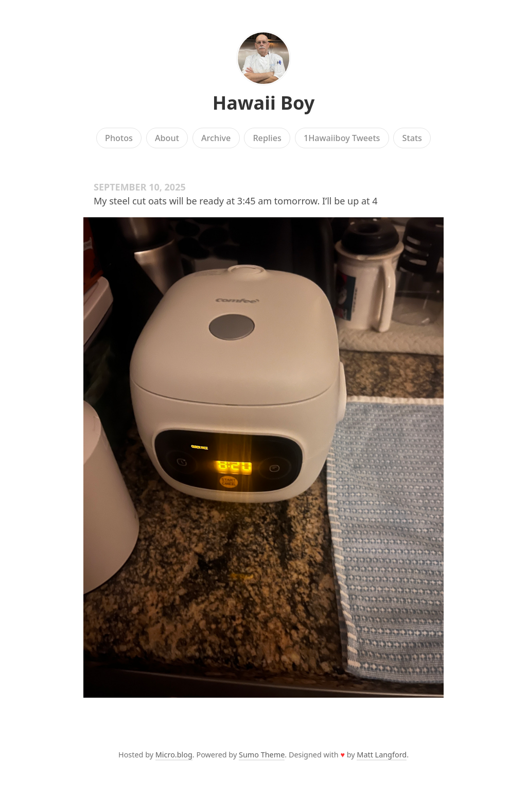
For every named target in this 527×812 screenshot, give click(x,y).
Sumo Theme (262, 755)
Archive (216, 138)
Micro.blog (174, 755)
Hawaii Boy (264, 103)
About (167, 138)
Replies (267, 138)
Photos (119, 138)
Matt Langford (382, 755)
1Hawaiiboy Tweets (342, 138)
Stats (412, 138)
